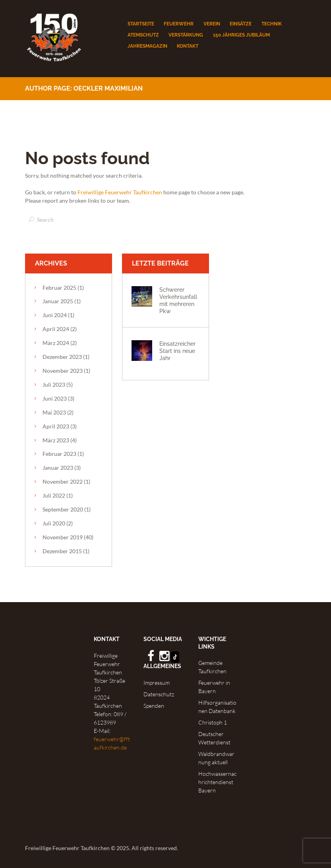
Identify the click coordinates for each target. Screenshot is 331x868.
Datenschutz (159, 694)
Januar (58, 301)
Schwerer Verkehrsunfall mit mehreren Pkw (178, 300)
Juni (55, 315)
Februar (59, 288)
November (63, 371)
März (56, 343)
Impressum (157, 683)
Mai (54, 412)
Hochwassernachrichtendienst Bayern (217, 782)
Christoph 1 (213, 722)
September (63, 509)
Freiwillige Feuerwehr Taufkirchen (120, 192)
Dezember (62, 357)
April (56, 329)
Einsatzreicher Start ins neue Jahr (177, 351)
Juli (54, 385)
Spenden (154, 706)
